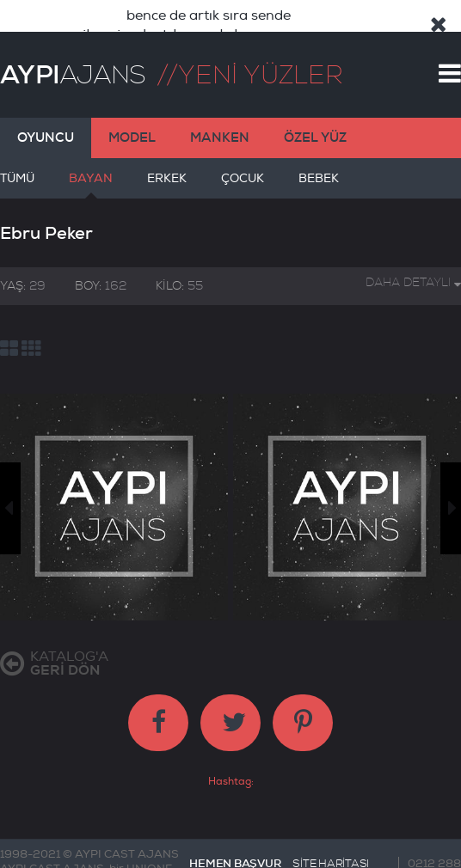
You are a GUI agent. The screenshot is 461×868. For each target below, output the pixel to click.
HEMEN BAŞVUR (235, 838)
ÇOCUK (243, 160)
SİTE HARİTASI (331, 839)
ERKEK (167, 160)
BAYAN (91, 160)
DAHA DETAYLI (413, 257)
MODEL (132, 113)
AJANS (73, 50)
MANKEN (220, 113)
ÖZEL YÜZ (315, 113)
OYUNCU (46, 113)
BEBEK (319, 160)
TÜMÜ (17, 160)
